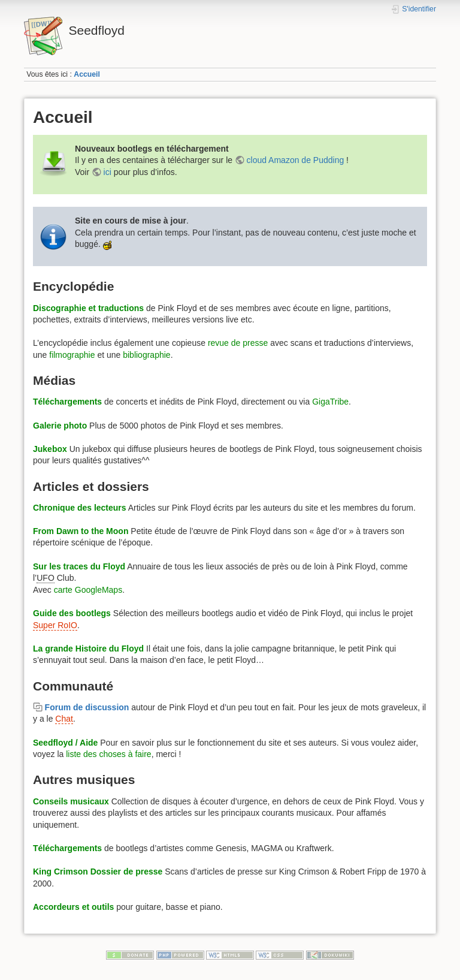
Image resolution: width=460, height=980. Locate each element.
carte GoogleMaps (88, 590)
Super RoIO (55, 625)
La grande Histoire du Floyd (88, 649)
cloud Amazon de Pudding (296, 160)
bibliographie (146, 355)
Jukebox (50, 449)
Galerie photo (60, 426)
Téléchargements (67, 402)
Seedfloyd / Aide (65, 743)
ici (108, 172)
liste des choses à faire (108, 754)
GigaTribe (330, 402)
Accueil (87, 74)
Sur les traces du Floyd (79, 566)
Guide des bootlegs (72, 613)
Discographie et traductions (88, 308)
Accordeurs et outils (73, 907)
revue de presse (238, 343)
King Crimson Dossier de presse (98, 872)
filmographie (72, 355)
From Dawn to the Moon (81, 531)
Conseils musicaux (71, 801)
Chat (64, 719)
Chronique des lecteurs (80, 508)
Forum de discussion (87, 707)
